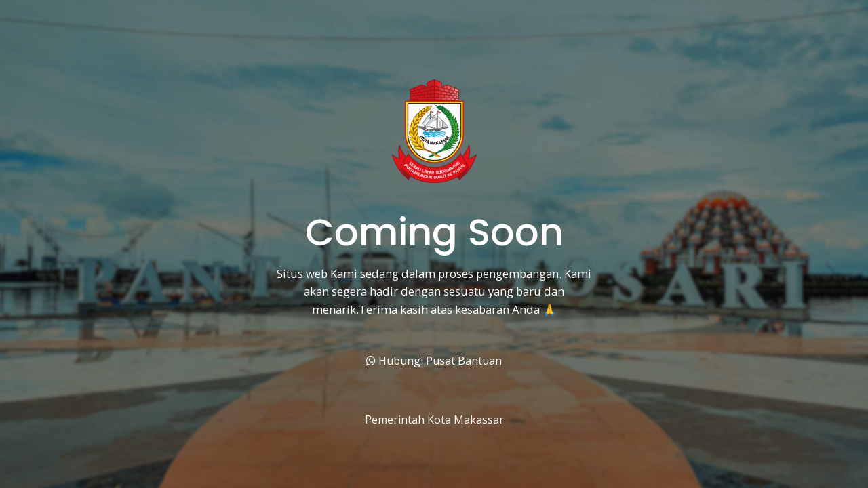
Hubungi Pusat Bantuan (434, 361)
